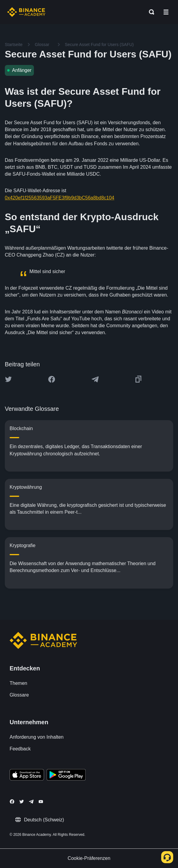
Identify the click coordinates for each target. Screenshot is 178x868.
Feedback (20, 749)
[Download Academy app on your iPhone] (27, 776)
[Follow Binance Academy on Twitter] (22, 802)
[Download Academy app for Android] (66, 776)
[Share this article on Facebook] (52, 379)
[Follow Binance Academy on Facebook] (12, 802)
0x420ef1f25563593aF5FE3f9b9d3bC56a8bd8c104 (60, 198)
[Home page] (26, 12)
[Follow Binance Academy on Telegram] (31, 802)
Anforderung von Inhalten (37, 737)
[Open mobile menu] (166, 12)
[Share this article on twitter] (8, 379)
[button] (166, 12)
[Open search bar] (150, 12)
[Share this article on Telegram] (95, 379)
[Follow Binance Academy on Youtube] (41, 802)
